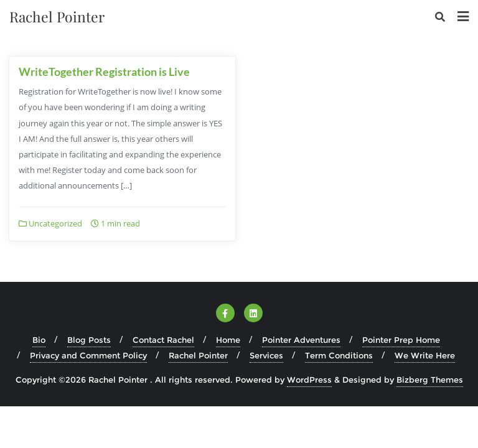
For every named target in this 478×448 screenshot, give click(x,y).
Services (266, 355)
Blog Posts (89, 340)
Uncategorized (50, 223)
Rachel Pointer (198, 355)
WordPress (309, 380)
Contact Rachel (163, 340)
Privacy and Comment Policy (88, 355)
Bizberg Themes (430, 380)
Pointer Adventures (301, 340)
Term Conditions (339, 355)
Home (228, 340)
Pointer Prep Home (401, 340)
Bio (39, 340)
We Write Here (425, 355)
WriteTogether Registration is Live (104, 72)
